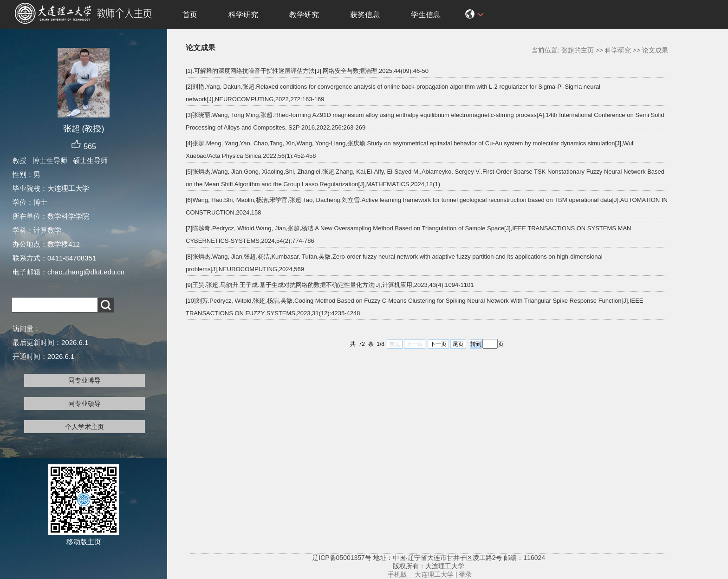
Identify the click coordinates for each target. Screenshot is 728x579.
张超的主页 (578, 50)
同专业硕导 (84, 403)
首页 (190, 15)
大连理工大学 (434, 574)
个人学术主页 (84, 427)
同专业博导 (84, 380)
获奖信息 (365, 15)
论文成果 (655, 50)
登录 (465, 574)
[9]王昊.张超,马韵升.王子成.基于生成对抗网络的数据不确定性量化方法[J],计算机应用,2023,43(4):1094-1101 (330, 285)
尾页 (458, 344)
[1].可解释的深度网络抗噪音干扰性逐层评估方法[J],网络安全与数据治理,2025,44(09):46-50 (307, 71)
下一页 (438, 344)
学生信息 (426, 15)
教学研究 (304, 15)
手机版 (397, 574)
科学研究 (243, 15)
